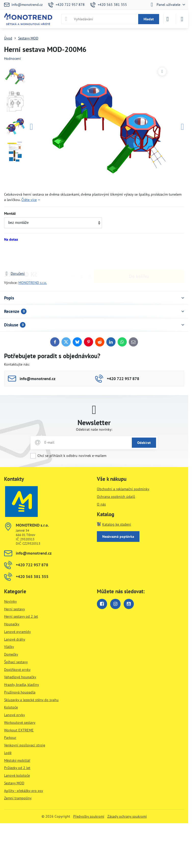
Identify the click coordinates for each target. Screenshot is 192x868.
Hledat (149, 19)
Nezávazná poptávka (118, 537)
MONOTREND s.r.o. (33, 283)
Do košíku (139, 256)
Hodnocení (12, 59)
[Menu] (182, 19)
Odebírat (144, 443)
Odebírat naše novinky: (94, 429)
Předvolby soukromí (89, 816)
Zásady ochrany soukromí (127, 816)
